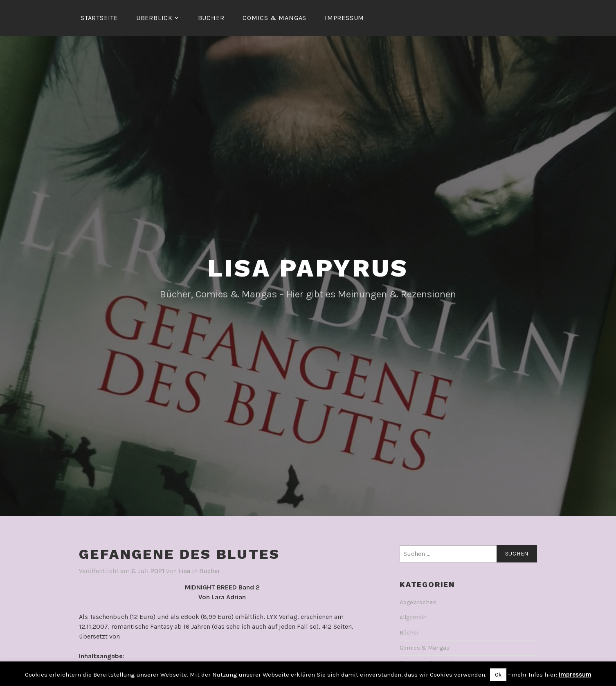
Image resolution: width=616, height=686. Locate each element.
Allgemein (413, 617)
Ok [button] (498, 675)
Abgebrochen (418, 602)
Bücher (211, 18)
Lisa (184, 571)
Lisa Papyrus (308, 268)
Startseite (99, 18)
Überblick (154, 18)
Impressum (344, 18)
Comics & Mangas (274, 18)
